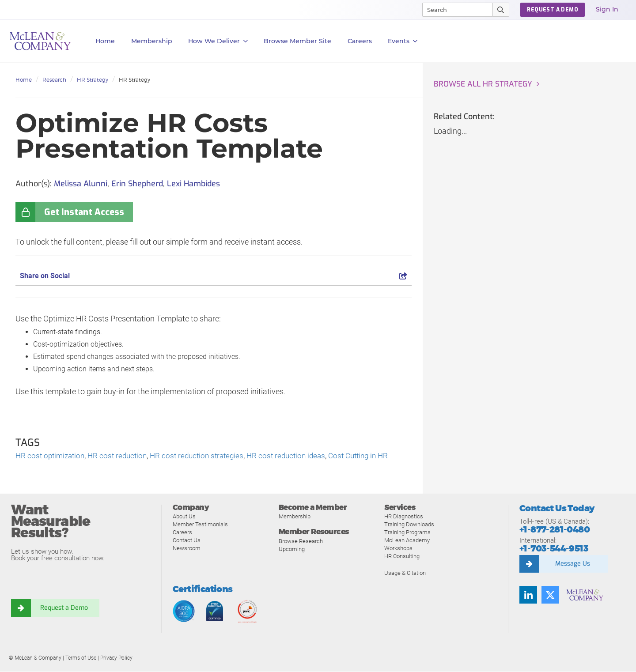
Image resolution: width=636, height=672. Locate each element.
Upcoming (292, 549)
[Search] (454, 10)
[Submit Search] (501, 10)
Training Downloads (409, 525)
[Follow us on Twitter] (550, 595)
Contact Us (187, 541)
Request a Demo (64, 608)
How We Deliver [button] (218, 41)
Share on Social (214, 276)
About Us (184, 517)
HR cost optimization (52, 456)
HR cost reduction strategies (205, 456)
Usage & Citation (405, 573)
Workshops (398, 549)
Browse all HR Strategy (484, 84)
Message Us (572, 564)
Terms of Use (81, 658)
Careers (182, 533)
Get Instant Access (84, 212)
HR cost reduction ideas (299, 456)
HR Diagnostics (404, 517)
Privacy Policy (116, 658)
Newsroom (187, 549)
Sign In (607, 9)
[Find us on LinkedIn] (528, 595)
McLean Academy (407, 541)
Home (105, 41)
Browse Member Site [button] (297, 41)
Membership (152, 41)
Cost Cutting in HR (375, 456)
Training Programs (407, 533)
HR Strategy (93, 80)
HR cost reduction (122, 456)
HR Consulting (402, 557)
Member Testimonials (200, 525)
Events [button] (403, 41)
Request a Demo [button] (553, 10)
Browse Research (301, 542)
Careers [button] (360, 41)
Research (54, 80)
